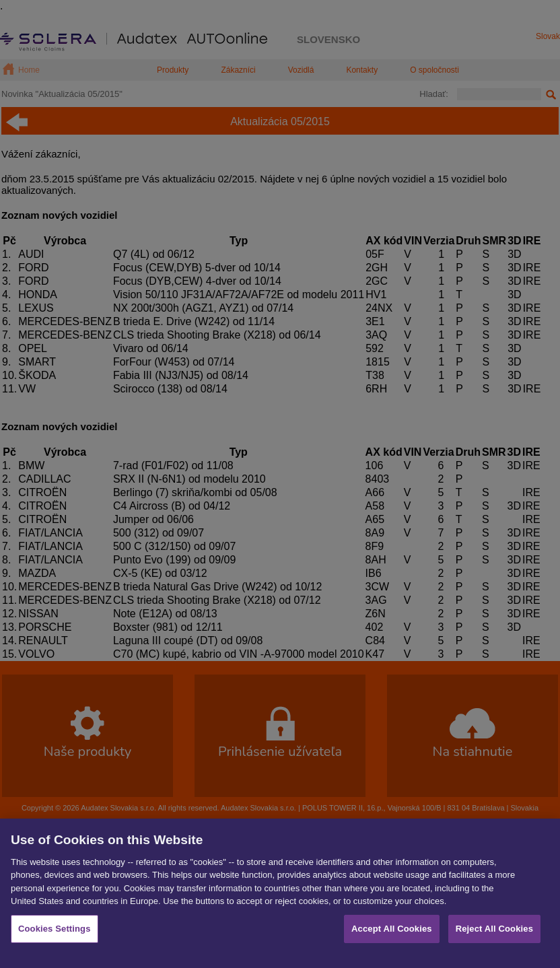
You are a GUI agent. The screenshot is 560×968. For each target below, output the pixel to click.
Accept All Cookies (392, 939)
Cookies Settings (55, 939)
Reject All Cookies (494, 939)
